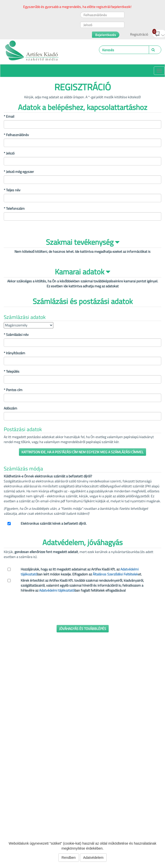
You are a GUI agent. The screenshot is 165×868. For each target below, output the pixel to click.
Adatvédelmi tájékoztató (57, 590)
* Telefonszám (14, 208)
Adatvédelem (93, 858)
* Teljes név (12, 190)
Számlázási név (16, 335)
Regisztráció (139, 34)
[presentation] (42, 611)
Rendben (69, 858)
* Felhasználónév (16, 135)
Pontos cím (13, 390)
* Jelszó (9, 153)
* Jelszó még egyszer (19, 172)
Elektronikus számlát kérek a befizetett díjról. (54, 523)
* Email (9, 116)
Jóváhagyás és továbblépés (83, 629)
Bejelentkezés (106, 35)
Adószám (10, 408)
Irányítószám (14, 353)
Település (12, 371)
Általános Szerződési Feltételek (115, 574)
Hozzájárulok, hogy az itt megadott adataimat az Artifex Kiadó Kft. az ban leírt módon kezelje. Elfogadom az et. (81, 572)
